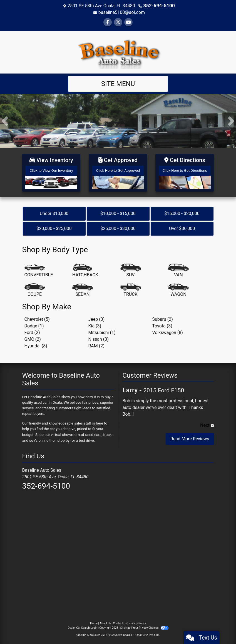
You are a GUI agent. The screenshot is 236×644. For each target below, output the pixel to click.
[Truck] (131, 288)
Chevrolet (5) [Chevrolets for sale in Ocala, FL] (37, 317)
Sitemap (125, 626)
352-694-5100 (159, 5)
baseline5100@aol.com (122, 12)
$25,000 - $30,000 (118, 227)
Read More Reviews (190, 437)
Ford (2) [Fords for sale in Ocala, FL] (32, 331)
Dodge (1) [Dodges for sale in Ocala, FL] (34, 324)
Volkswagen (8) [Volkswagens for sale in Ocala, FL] (168, 331)
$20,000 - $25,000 (54, 227)
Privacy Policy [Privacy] (137, 621)
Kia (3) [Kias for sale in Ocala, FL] (95, 324)
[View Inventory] (51, 172)
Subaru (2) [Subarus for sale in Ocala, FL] (163, 317)
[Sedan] (83, 288)
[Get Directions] (185, 172)
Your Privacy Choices (151, 626)
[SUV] (131, 269)
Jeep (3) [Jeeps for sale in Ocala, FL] (97, 317)
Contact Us (120, 621)
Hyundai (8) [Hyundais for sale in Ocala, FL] (36, 344)
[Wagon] (178, 288)
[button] (5, 121)
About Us (105, 621)
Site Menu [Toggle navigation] (118, 84)
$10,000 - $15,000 (118, 212)
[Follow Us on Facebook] (108, 22)
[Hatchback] (85, 269)
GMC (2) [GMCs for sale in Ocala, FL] (33, 337)
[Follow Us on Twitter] (118, 22)
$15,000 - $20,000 (182, 212)
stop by (63, 438)
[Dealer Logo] (118, 51)
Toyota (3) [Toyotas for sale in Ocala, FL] (162, 324)
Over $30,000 (182, 227)
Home (94, 621)
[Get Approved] (118, 172)
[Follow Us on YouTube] (128, 22)
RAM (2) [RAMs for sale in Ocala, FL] (96, 344)
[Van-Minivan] (178, 269)
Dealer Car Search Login (82, 626)
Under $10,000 (54, 212)
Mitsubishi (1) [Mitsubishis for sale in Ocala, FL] (102, 331)
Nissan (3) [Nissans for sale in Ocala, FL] (99, 337)
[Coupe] (35, 288)
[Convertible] (39, 269)
